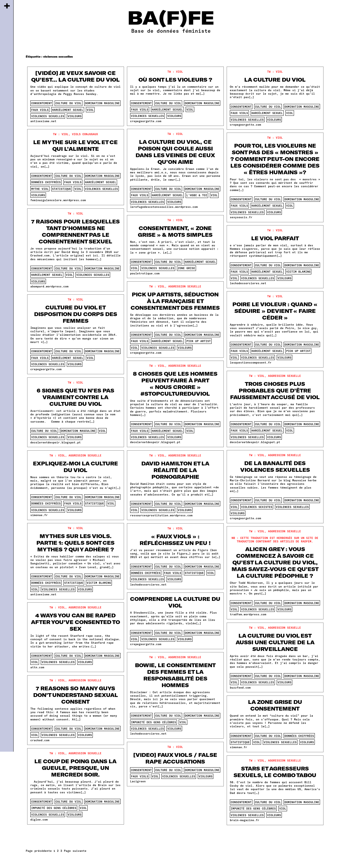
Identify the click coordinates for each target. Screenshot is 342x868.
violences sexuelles (48, 116)
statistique (62, 189)
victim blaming (298, 271)
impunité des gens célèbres (154, 722)
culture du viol (69, 103)
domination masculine (102, 103)
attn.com (37, 667)
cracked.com (40, 740)
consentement (42, 103)
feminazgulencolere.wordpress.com (58, 200)
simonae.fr (39, 515)
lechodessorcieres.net (248, 283)
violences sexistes (257, 507)
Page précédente (39, 851)
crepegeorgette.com (146, 121)
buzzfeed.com (240, 687)
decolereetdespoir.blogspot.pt (155, 442)
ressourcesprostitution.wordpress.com (161, 515)
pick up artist (199, 341)
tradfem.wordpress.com (248, 614)
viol (90, 110)
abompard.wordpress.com (49, 286)
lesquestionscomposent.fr (251, 362)
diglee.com (39, 819)
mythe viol (40, 189)
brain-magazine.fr (245, 820)
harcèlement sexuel (68, 110)
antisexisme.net (43, 121)
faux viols (40, 110)
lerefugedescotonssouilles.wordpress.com (164, 207)
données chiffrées (46, 182)
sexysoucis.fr (241, 217)
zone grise (186, 268)
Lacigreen (138, 781)
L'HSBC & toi (197, 195)
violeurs (75, 116)
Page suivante (75, 851)
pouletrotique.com (145, 273)
